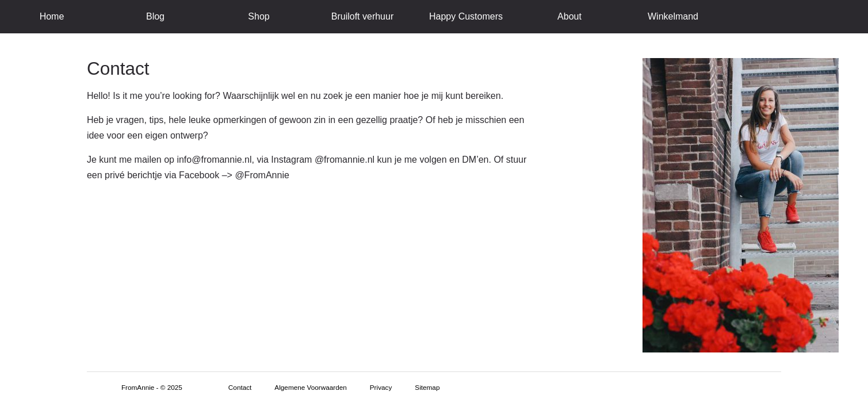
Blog (155, 16)
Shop (259, 16)
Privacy (381, 387)
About (569, 16)
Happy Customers (466, 16)
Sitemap (427, 387)
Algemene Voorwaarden (310, 387)
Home (52, 16)
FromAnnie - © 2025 (152, 387)
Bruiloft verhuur (363, 16)
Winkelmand (673, 16)
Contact (240, 387)
